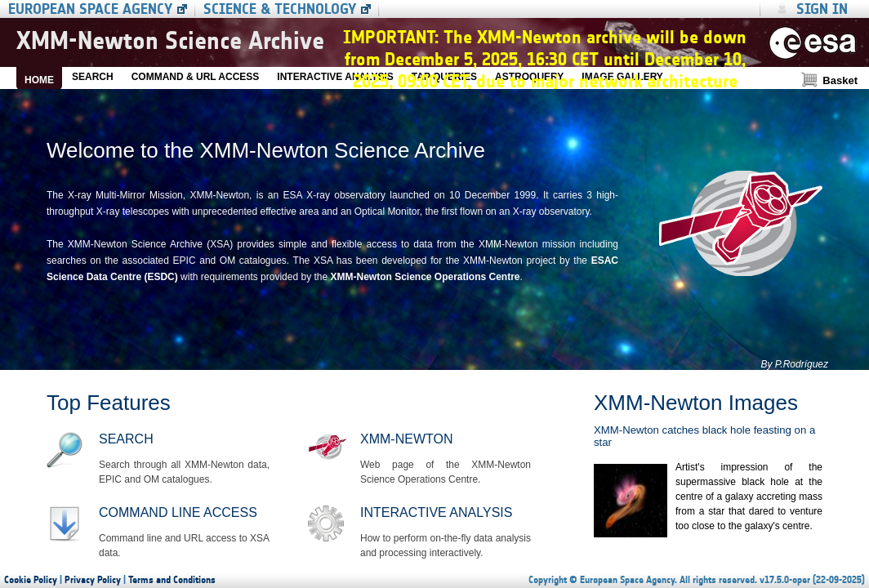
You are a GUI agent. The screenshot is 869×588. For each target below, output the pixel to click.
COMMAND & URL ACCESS (196, 77)
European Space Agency (90, 9)
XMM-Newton (406, 439)
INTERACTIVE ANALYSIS (335, 77)
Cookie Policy (31, 580)
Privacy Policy (93, 580)
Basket (840, 80)
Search (126, 439)
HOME (39, 80)
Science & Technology (280, 9)
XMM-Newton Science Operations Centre (425, 277)
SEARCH (93, 77)
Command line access (178, 512)
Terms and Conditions (172, 580)
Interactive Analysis (436, 512)
